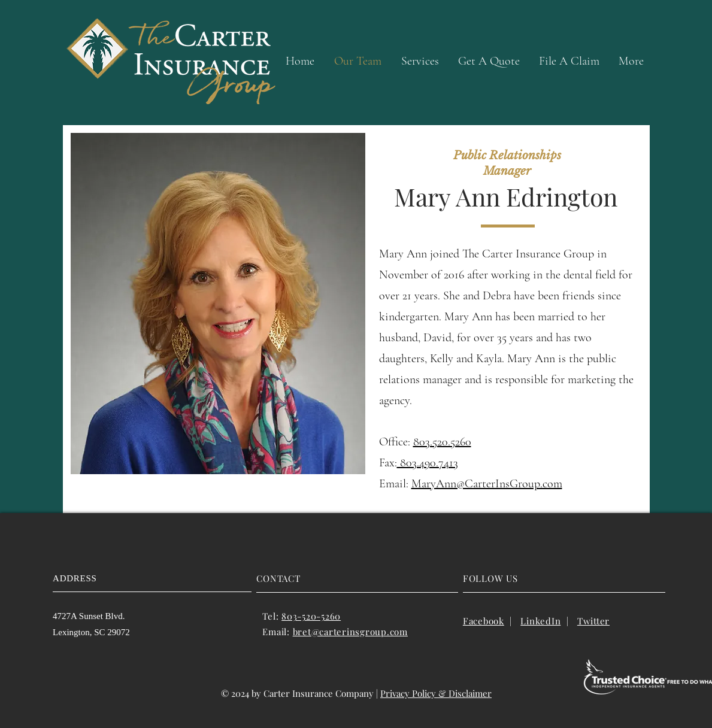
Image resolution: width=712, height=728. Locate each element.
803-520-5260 (311, 616)
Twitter (593, 621)
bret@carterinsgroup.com (350, 632)
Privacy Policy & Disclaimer (436, 693)
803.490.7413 (428, 463)
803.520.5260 (442, 442)
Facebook (484, 621)
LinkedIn (540, 621)
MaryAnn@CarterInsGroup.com (487, 484)
